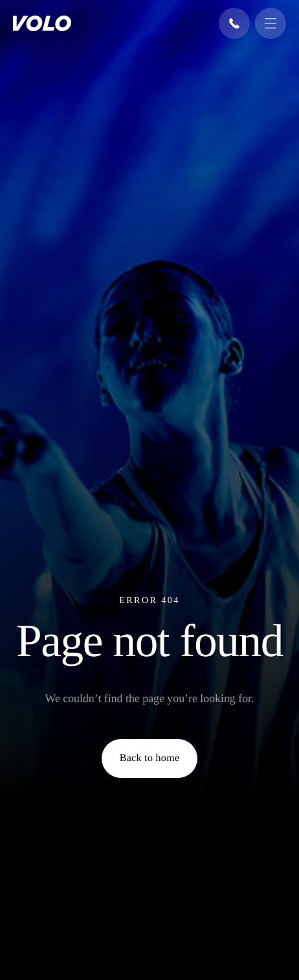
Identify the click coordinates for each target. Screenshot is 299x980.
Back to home (150, 758)
